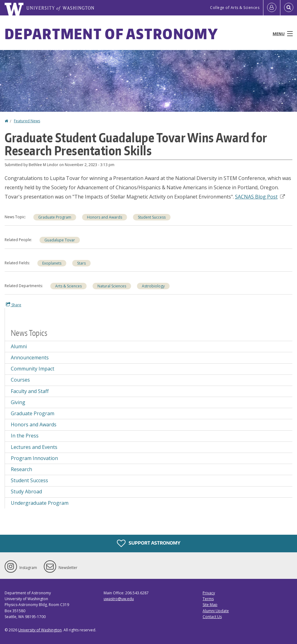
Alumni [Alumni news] (19, 346)
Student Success (152, 217)
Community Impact (33, 369)
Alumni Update (216, 611)
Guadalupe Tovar (60, 240)
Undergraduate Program (40, 503)
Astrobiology (153, 286)
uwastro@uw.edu (119, 599)
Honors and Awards (105, 217)
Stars (81, 263)
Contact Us (212, 617)
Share (14, 305)
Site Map (210, 605)
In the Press (25, 436)
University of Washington (40, 630)
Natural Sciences (112, 286)
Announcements (30, 358)
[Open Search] (289, 8)
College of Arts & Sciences (235, 8)
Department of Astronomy (111, 34)
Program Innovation (34, 458)
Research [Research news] (21, 469)
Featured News (27, 121)
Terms (208, 599)
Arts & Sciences (68, 286)
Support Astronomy (149, 543)
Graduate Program (55, 217)
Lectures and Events (34, 447)
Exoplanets (52, 263)
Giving (18, 402)
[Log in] (272, 8)
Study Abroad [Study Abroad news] (26, 491)
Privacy (209, 593)
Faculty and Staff (30, 391)
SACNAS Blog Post (260, 197)
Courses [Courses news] (20, 380)
